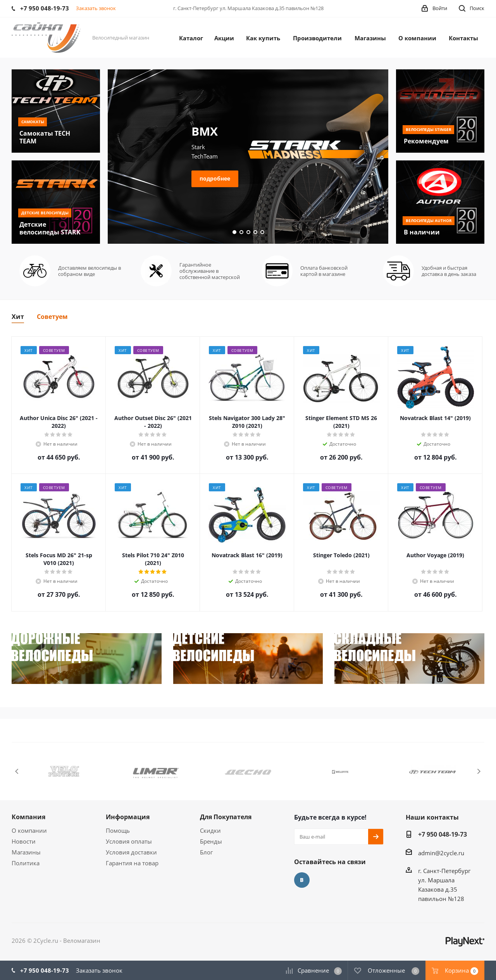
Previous (17, 771)
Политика (26, 863)
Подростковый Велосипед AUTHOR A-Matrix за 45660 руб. (177, 131)
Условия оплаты (129, 841)
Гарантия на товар (132, 863)
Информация (128, 817)
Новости (24, 841)
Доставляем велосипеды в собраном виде (90, 271)
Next (479, 771)
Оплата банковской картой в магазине (324, 271)
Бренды (211, 841)
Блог (206, 852)
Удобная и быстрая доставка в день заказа (449, 271)
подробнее (155, 205)
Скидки (210, 830)
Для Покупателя (226, 817)
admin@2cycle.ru (441, 853)
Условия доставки (131, 852)
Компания (28, 817)
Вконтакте (302, 880)
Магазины (26, 852)
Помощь (118, 830)
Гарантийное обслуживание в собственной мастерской (210, 271)
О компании (29, 830)
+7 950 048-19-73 (443, 834)
